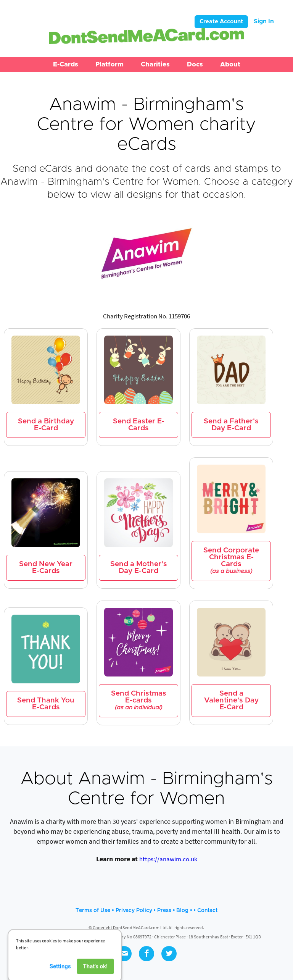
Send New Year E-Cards (46, 567)
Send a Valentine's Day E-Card (231, 700)
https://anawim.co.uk (168, 859)
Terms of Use (93, 911)
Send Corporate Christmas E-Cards (231, 561)
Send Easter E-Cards (139, 425)
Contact (207, 911)
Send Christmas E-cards (139, 700)
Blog (182, 911)
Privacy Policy (134, 911)
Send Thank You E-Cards (46, 704)
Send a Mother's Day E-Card (139, 567)
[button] (66, 65)
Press (164, 911)
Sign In (264, 21)
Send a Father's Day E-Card (231, 425)
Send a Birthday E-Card (46, 425)
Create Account (221, 22)
